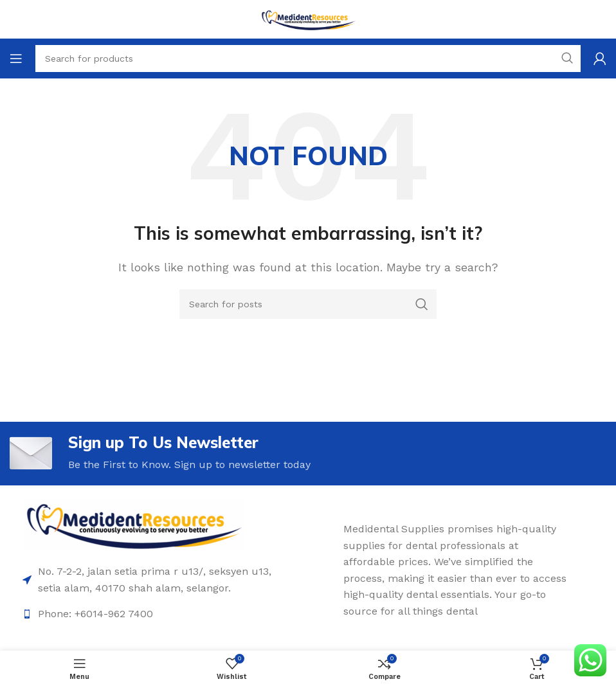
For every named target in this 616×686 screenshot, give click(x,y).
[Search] (308, 304)
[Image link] (133, 524)
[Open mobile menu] (16, 59)
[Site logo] (308, 18)
